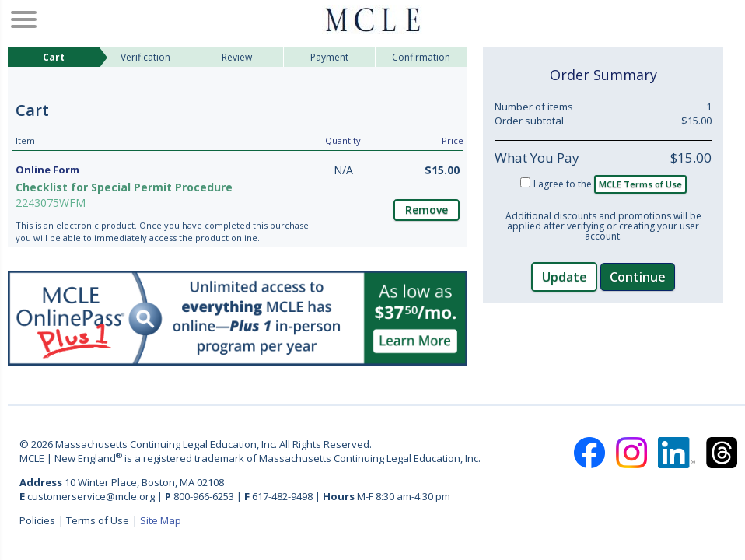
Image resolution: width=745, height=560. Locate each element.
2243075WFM (51, 203)
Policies (37, 520)
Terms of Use (98, 520)
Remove (427, 210)
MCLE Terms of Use (640, 184)
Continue (638, 277)
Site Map (161, 520)
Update (565, 277)
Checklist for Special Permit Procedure (124, 187)
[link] (603, 351)
